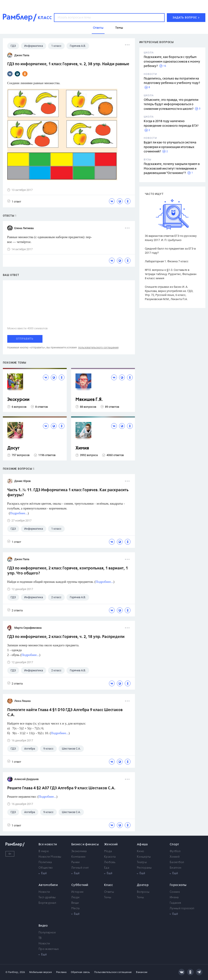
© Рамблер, (12, 972)
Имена (174, 898)
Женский (111, 844)
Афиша (142, 844)
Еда (107, 868)
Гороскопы (178, 885)
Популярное (47, 933)
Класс (109, 885)
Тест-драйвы (47, 898)
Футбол (175, 851)
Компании (78, 857)
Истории (77, 892)
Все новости (48, 844)
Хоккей (175, 857)
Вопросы (143, 892)
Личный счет (80, 868)
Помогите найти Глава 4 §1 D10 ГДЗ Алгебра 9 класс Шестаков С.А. (65, 713)
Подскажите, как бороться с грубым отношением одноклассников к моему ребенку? (172, 62)
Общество (46, 868)
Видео (43, 926)
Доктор (143, 885)
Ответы (109, 892)
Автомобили (48, 885)
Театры (142, 862)
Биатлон (175, 868)
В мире (44, 851)
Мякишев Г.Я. (89, 400)
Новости (44, 892)
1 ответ (14, 201)
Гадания (175, 903)
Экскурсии (18, 400)
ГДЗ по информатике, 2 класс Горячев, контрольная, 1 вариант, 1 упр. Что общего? (68, 571)
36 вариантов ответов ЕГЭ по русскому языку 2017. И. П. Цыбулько (171, 238)
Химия (82, 448)
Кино (140, 851)
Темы (108, 898)
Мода (108, 851)
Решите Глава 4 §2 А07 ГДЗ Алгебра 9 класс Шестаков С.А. (61, 788)
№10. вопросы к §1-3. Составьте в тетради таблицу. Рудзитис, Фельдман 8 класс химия (171, 274)
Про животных (49, 949)
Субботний (80, 885)
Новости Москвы (50, 857)
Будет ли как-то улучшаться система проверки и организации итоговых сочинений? (170, 147)
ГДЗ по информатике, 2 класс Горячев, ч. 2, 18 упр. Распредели (66, 637)
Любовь (110, 862)
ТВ (40, 938)
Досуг (13, 448)
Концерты (144, 857)
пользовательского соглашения (98, 348)
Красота (110, 857)
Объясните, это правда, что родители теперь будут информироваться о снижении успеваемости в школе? (171, 104)
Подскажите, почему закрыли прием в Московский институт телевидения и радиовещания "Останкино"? (172, 169)
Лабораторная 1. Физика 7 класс (167, 261)
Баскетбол (177, 862)
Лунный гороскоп (182, 908)
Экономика (79, 851)
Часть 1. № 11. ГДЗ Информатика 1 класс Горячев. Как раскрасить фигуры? (68, 493)
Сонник (175, 892)
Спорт (174, 844)
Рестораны (144, 868)
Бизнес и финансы (85, 844)
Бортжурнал (47, 903)
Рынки (76, 862)
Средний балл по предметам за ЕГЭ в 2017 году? (170, 251)
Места (75, 908)
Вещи (75, 903)
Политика (45, 862)
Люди (75, 898)
